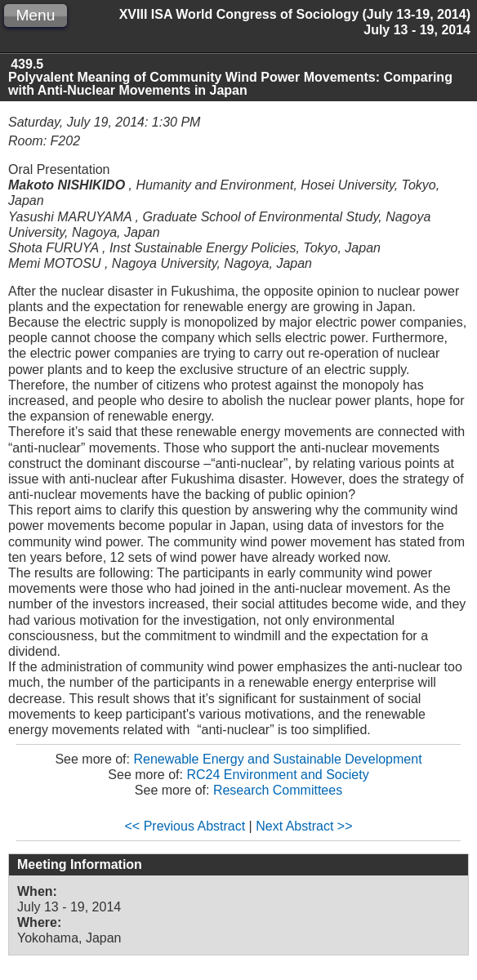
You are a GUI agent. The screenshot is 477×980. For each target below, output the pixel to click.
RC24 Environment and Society (277, 775)
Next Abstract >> (304, 826)
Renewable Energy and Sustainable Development (277, 759)
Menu (35, 15)
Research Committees (278, 790)
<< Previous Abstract (185, 826)
